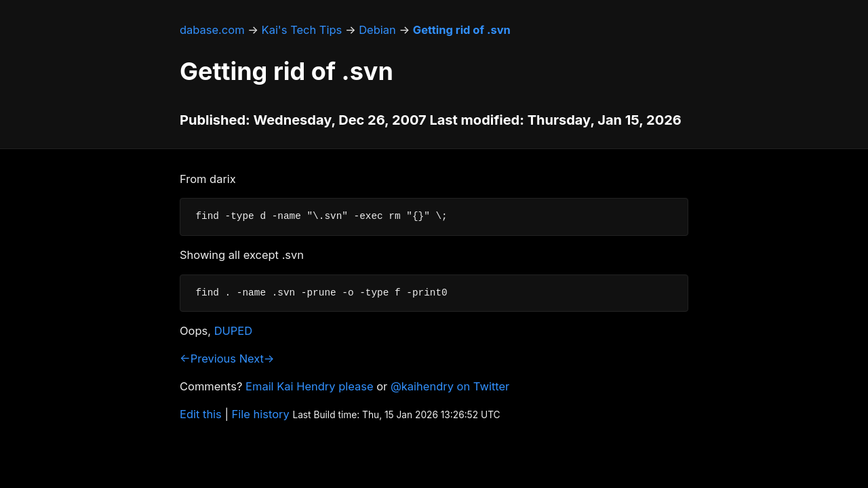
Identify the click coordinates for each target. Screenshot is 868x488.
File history (261, 414)
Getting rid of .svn (462, 30)
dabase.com (212, 30)
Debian (377, 30)
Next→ (257, 359)
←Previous (208, 359)
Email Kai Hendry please (310, 386)
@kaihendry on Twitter (450, 386)
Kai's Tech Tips (302, 30)
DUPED (233, 331)
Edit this (201, 414)
